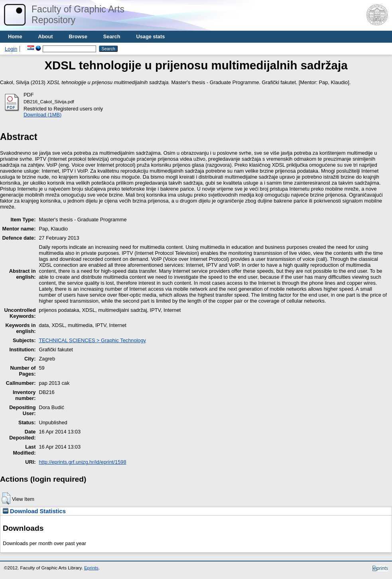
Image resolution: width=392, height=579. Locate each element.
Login (11, 49)
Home (15, 36)
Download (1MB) (42, 115)
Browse (78, 36)
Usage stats (150, 36)
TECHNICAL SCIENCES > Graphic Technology (92, 340)
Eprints (91, 568)
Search (112, 36)
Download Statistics (34, 511)
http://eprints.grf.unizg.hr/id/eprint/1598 (82, 462)
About (46, 36)
